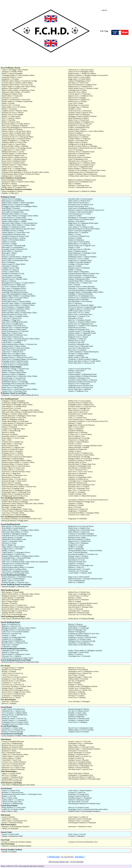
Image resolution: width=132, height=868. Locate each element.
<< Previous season (53, 857)
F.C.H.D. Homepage (77, 862)
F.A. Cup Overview (67, 857)
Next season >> (80, 857)
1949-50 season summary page (59, 862)
